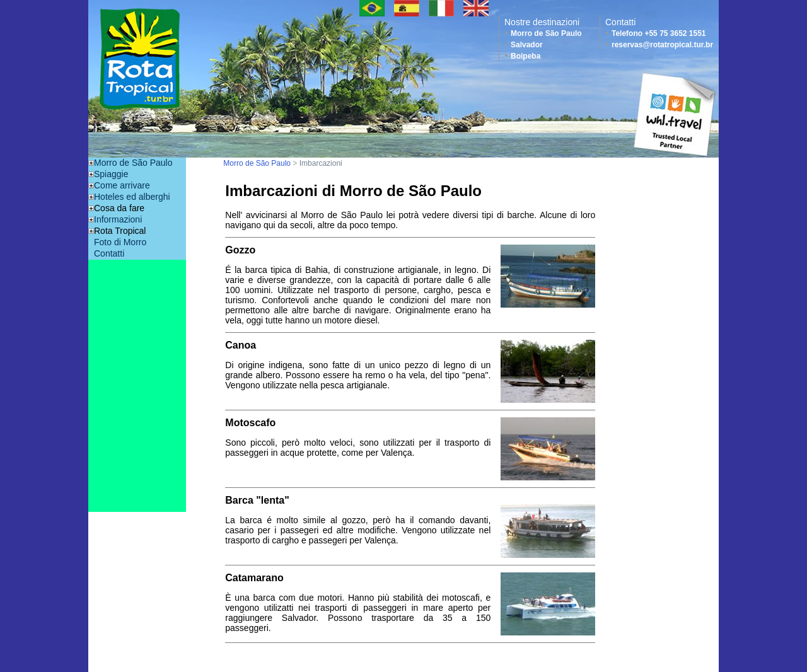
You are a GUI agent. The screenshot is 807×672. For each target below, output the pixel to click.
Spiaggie (111, 174)
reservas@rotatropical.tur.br (662, 45)
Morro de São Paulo (546, 33)
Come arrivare (122, 185)
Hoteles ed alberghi (132, 197)
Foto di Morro (120, 242)
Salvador (527, 45)
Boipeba (525, 56)
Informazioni (118, 219)
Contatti (109, 253)
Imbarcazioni (321, 163)
